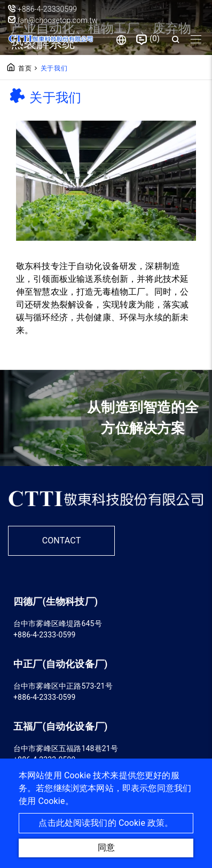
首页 (25, 68)
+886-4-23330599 (48, 9)
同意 (106, 847)
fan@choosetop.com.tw (53, 20)
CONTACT (62, 540)
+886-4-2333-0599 (45, 635)
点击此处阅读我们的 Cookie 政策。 (106, 823)
